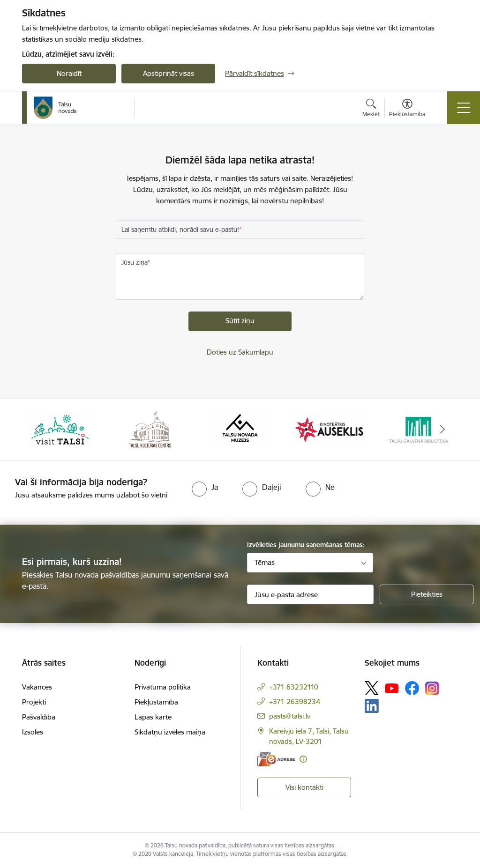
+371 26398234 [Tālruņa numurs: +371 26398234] (295, 701)
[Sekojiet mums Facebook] (412, 688)
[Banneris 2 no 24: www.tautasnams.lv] (150, 429)
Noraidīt (69, 73)
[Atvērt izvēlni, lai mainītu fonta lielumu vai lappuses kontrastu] (407, 109)
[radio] (205, 487)
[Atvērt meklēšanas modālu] (371, 109)
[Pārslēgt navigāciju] (464, 108)
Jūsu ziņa (135, 262)
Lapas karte (153, 717)
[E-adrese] (276, 759)
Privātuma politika (163, 687)
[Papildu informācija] (303, 759)
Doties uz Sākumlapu (240, 352)
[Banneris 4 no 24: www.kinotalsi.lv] (330, 429)
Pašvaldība (39, 717)
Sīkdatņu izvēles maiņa (170, 732)
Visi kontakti (304, 787)
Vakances (37, 687)
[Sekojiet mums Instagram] (432, 688)
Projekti (34, 702)
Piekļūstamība (156, 702)
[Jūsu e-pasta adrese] (310, 594)
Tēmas (265, 562)
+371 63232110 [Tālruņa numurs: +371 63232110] (294, 687)
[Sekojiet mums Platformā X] (372, 688)
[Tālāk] (442, 430)
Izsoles (33, 732)
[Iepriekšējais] (37, 430)
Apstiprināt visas (169, 73)
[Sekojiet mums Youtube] (392, 688)
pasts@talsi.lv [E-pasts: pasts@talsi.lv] (290, 716)
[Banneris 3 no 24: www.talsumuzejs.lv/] (240, 429)
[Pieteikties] (427, 594)
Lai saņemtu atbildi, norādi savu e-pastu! (180, 230)
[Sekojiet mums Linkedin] (372, 706)
